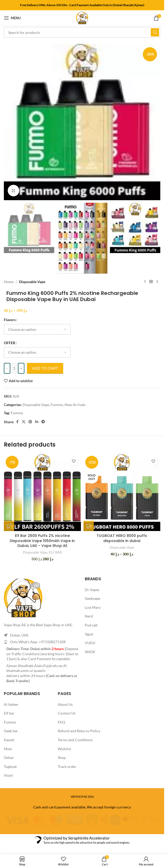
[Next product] (157, 282)
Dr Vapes (92, 590)
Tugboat (10, 766)
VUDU (90, 643)
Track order (67, 766)
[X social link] (24, 422)
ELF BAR (55, 552)
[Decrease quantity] (7, 368)
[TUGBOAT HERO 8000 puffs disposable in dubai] (122, 493)
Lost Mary (93, 607)
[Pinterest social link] (30, 422)
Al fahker (11, 704)
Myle (8, 749)
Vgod (89, 634)
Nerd (89, 616)
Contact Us (67, 713)
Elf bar (9, 713)
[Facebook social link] (17, 422)
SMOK (90, 652)
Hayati (9, 740)
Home (9, 282)
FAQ (61, 722)
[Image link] (23, 598)
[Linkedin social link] (37, 422)
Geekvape (92, 598)
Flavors (10, 320)
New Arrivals (75, 405)
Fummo (57, 405)
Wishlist (64, 749)
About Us (65, 704)
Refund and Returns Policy (79, 731)
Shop (62, 758)
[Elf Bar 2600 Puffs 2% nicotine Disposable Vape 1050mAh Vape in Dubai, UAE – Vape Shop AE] (42, 493)
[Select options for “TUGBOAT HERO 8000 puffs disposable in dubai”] (89, 526)
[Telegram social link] (43, 422)
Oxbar (9, 758)
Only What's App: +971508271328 (38, 642)
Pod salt (91, 625)
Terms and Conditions (75, 740)
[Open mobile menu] (12, 18)
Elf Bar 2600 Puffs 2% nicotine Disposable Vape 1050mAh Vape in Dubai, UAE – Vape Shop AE (42, 541)
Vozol (8, 775)
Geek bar (11, 731)
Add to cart (45, 368)
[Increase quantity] (21, 368)
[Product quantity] (14, 368)
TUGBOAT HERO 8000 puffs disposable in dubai (122, 538)
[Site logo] (82, 18)
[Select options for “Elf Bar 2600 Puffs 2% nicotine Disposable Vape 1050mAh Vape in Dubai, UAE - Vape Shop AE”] (9, 526)
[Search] (82, 32)
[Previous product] (145, 282)
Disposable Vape (32, 282)
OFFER (10, 343)
